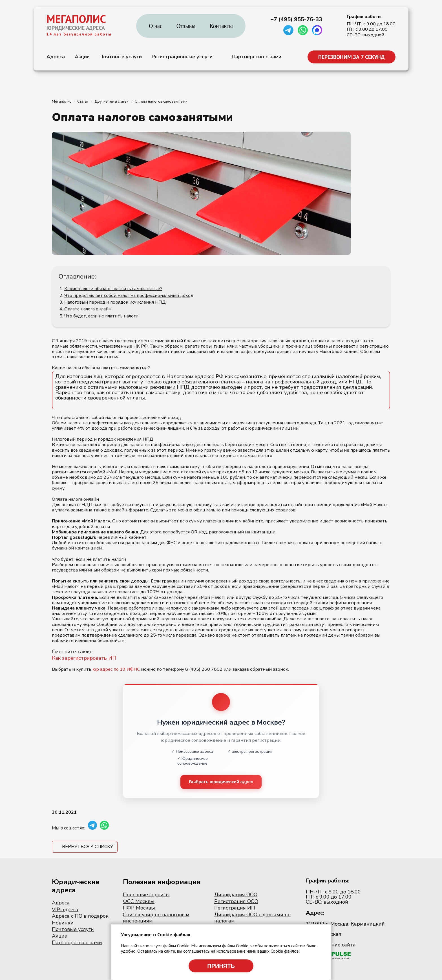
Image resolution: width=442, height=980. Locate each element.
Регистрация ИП (235, 908)
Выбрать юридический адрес (221, 782)
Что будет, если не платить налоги (101, 316)
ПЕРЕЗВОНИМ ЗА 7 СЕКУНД (352, 57)
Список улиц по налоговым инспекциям (156, 918)
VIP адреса (65, 910)
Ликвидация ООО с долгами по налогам (252, 918)
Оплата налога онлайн (88, 309)
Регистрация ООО (236, 902)
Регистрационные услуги (182, 57)
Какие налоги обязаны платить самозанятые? (113, 289)
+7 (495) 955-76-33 (296, 19)
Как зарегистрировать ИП (84, 658)
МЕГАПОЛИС (76, 19)
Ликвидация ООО (236, 895)
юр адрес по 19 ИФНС (116, 669)
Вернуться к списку (88, 847)
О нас (156, 26)
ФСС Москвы (139, 902)
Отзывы (186, 26)
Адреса (56, 57)
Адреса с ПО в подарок (80, 916)
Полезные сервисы (146, 895)
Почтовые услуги (121, 57)
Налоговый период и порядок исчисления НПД (115, 302)
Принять (221, 966)
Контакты (221, 26)
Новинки (63, 923)
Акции (82, 57)
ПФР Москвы (139, 908)
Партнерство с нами (257, 57)
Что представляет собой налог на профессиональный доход (129, 295)
